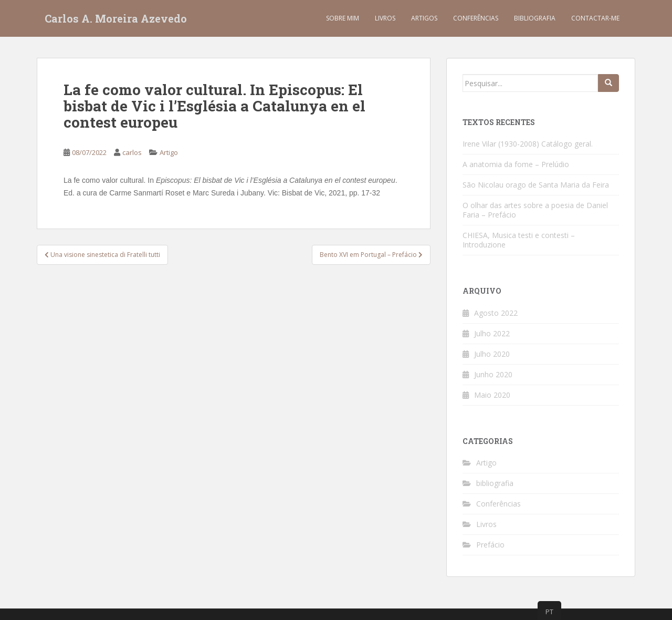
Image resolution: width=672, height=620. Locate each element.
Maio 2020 (492, 395)
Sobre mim (343, 18)
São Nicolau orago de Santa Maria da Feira (536, 185)
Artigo (169, 152)
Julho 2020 (492, 354)
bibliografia (495, 483)
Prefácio (490, 545)
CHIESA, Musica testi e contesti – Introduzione (519, 240)
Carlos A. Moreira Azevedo (116, 18)
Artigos (424, 18)
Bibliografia (535, 18)
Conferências (476, 18)
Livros (385, 18)
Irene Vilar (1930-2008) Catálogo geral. (528, 144)
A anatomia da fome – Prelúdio (516, 164)
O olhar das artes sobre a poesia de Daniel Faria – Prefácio (535, 210)
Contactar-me (595, 18)
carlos (132, 152)
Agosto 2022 (496, 313)
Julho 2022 (492, 333)
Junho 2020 (493, 374)
